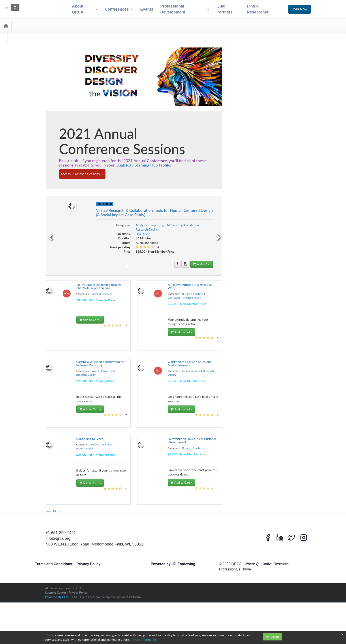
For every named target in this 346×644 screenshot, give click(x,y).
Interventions (56, 312)
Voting (53, 517)
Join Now (300, 8)
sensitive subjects (93, 455)
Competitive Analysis (60, 209)
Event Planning (93, 272)
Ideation (74, 299)
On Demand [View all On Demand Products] (183, 201)
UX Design (105, 503)
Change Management (60, 196)
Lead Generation (58, 316)
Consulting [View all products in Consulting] (252, 295)
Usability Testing (58, 503)
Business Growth (58, 187)
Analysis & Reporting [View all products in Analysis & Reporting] (228, 222)
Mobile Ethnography (82, 339)
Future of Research (95, 290)
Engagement (79, 268)
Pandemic (80, 369)
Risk (92, 441)
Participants (79, 374)
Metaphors (55, 334)
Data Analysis (56, 240)
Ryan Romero (56, 446)
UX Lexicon (55, 508)
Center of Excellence (78, 191)
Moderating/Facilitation (65, 93)
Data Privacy (103, 240)
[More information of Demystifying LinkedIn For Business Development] (270, 438)
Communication (60, 75)
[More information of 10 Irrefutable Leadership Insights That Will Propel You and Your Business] (177, 284)
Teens (111, 481)
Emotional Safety (69, 262)
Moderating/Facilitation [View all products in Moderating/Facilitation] (261, 222)
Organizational (57, 369)
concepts (76, 209)
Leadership (73, 316)
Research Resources (98, 433)
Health (53, 299)
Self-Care (93, 450)
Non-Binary (62, 347)
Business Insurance (77, 187)
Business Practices (62, 66)
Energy (68, 268)
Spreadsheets (102, 464)
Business (76, 183)
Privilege (108, 378)
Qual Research (69, 402)
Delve (90, 249)
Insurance (64, 308)
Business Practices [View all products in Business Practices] (180, 291)
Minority (93, 334)
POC (71, 378)
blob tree (80, 174)
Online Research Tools (87, 365)
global (98, 294)
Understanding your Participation (84, 494)
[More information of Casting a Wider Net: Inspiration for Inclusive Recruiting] (179, 361)
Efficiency (105, 258)
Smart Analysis (75, 459)
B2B (110, 165)
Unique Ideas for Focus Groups (64, 499)
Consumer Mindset (59, 222)
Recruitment (85, 415)
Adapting (93, 152)
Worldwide (91, 525)
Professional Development (184, 8)
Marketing (73, 330)
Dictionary (87, 253)
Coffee (83, 200)
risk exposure (102, 441)
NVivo (96, 347)
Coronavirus (97, 222)
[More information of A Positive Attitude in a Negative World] (268, 284)
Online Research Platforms (62, 365)
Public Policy (80, 396)
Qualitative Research (87, 406)
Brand (90, 174)
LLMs (101, 321)
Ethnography (78, 272)
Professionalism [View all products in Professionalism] (271, 295)
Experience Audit (58, 277)
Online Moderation (93, 356)
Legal (93, 316)
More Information (145, 639)
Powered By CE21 (58, 625)
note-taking (75, 347)
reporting (54, 424)
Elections (54, 262)
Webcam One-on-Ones (61, 521)
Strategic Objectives (59, 477)
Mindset (82, 334)
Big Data (90, 169)
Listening (83, 321)
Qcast (55, 401)
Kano (91, 312)
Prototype (55, 396)
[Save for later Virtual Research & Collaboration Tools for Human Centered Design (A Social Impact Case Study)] (264, 261)
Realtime (61, 415)
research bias (96, 424)
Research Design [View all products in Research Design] (225, 227)
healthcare (63, 299)
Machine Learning (72, 325)
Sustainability (74, 481)
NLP (52, 347)
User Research (87, 503)
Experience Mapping (78, 277)
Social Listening (91, 459)
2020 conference (80, 135)
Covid (74, 227)
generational (73, 294)
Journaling (81, 312)
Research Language (77, 428)
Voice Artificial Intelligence (97, 512)
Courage (66, 227)
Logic (109, 321)
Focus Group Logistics (83, 286)
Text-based (72, 486)
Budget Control (57, 178)
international (95, 308)
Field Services (76, 281)
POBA (64, 378)
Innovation (66, 303)
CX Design (99, 236)
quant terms (96, 411)
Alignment (66, 161)
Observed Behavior (59, 352)
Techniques (88, 481)
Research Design (60, 120)
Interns (107, 308)
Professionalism (60, 102)
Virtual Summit (65, 512)
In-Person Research (104, 303)
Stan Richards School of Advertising (67, 472)
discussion (99, 253)
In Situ (92, 299)
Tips (101, 486)
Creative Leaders (87, 227)
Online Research (96, 361)
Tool (107, 486)
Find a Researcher (259, 8)
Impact (83, 299)
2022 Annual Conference (62, 147)
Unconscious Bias (58, 494)
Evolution (107, 272)
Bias (82, 169)
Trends (80, 490)
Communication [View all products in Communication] (270, 368)
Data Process (56, 244)
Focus (107, 281)
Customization (85, 236)
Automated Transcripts (95, 165)
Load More (132, 509)
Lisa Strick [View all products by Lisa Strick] (221, 231)
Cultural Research (58, 236)
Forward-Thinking (104, 286)
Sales (75, 446)
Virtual (53, 512)
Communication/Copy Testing (96, 205)
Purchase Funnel (96, 396)
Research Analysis (79, 424)
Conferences (117, 8)
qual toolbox (84, 402)
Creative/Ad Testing (82, 231)
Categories (24, 23)
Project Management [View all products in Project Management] (181, 368)
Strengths (105, 477)
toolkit (53, 490)
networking (103, 343)
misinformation (106, 334)
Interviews (70, 312)
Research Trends (74, 437)
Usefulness (72, 503)
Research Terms (57, 437)
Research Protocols (78, 433)
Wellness (91, 521)
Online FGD (99, 352)
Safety (68, 446)
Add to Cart (280, 261)
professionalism (84, 387)
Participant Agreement (60, 374)
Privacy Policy (89, 592)
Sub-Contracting (58, 481)
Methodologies (69, 334)
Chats (85, 196)
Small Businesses (58, 459)
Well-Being (79, 521)
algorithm (54, 161)
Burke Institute (88, 178)
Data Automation (73, 240)
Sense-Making (76, 455)
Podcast (79, 378)
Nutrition (86, 347)
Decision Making (58, 249)
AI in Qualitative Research (73, 156)
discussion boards (58, 258)
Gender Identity (57, 294)
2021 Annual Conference (72, 141)
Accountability (68, 152)
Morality (91, 343)
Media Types (47, 23)
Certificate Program (100, 191)
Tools (60, 490)
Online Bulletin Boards (81, 352)
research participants (98, 428)
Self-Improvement (58, 455)
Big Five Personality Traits (62, 174)
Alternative (78, 161)
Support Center (55, 621)
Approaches (77, 165)
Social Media (107, 459)
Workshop (79, 525)
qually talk (55, 411)
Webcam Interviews (98, 517)
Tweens (89, 490)
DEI (70, 249)
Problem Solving (67, 383)
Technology (100, 481)
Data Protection (72, 244)
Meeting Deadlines (101, 330)
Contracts (84, 222)
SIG (105, 455)
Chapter (76, 196)
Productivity (82, 383)
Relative (62, 419)
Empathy (83, 262)
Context (74, 222)
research (65, 424)
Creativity (98, 231)
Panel (90, 369)
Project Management (63, 111)
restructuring (82, 441)
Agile (52, 156)
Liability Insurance (58, 321)
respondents (67, 441)
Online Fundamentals (60, 356)
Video (88, 508)
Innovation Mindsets (83, 303)
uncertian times (102, 490)
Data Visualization (90, 244)
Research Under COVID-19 (97, 437)
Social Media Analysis (60, 464)
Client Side (55, 200)
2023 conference (90, 146)
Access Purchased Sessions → (161, 171)
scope (82, 446)
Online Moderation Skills (61, 361)
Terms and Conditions (54, 592)
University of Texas (90, 499)
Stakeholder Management (62, 468)
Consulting (56, 84)
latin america (102, 312)
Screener (92, 446)
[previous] (128, 233)
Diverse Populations (78, 258)
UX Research (69, 508)
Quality (102, 406)
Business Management (99, 187)
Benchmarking (57, 169)
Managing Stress (90, 325)
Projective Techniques (82, 392)
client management (98, 196)
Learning (84, 316)
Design (98, 249)
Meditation (85, 330)
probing (54, 383)
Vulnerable (63, 517)
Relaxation (73, 419)
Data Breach (89, 240)
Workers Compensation (61, 525)
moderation (80, 343)
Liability (101, 316)
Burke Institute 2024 (60, 183)
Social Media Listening (83, 464)
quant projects (68, 411)
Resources (55, 441)
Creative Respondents (60, 231)
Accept (273, 637)
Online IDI (77, 356)
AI (58, 156)
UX (97, 503)
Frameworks (56, 290)
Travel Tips (70, 490)
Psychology (67, 396)
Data (108, 236)
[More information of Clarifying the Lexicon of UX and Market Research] (268, 361)
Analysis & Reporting (63, 57)
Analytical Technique (60, 165)
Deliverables (79, 249)
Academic (55, 152)
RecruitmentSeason (102, 415)
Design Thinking (57, 253)
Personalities (93, 374)
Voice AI (78, 512)
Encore (56, 267)
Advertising (105, 152)
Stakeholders (82, 468)
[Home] (6, 23)
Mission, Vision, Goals (60, 339)
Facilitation (95, 277)
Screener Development (61, 450)
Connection (89, 217)
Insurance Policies (79, 308)
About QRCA (82, 8)
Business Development (93, 183)
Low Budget (55, 325)
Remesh (84, 419)
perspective (106, 374)
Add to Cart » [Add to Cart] (168, 317)
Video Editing (99, 508)
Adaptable (82, 152)
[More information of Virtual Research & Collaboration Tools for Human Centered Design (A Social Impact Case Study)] (256, 261)
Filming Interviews (93, 281)
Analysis (91, 160)
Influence (54, 303)
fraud (66, 290)
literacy (93, 321)
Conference (66, 216)
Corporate (55, 227)
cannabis (54, 191)
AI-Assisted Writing (97, 156)
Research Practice (58, 433)
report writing (97, 419)
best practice (72, 169)
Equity (90, 268)
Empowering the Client (100, 262)
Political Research (93, 378)
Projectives (100, 392)
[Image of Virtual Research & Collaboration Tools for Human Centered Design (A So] (150, 203)
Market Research (58, 330)
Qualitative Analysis (63, 406)
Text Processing (57, 486)
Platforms (54, 378)
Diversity (94, 258)
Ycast (101, 525)
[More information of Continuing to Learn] (168, 436)
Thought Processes (88, 486)
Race (52, 415)
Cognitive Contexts (97, 200)
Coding (74, 200)
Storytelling (91, 472)
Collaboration (56, 205)
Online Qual (81, 361)
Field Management (59, 281)
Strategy (94, 477)
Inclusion (101, 299)
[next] (297, 233)
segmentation (80, 450)
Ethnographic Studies (60, 272)
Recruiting (72, 415)
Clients (66, 200)
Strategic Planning (80, 477)
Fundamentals (77, 290)
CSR (107, 231)
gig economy (87, 294)
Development (73, 253)
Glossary (107, 294)
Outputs (70, 369)
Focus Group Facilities (60, 286)
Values (80, 508)
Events (145, 8)
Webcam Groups (78, 517)
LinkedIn (73, 321)
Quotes (107, 411)
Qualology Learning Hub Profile (221, 162)
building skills (73, 178)
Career (63, 191)
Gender (109, 290)
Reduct (53, 419)
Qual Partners (225, 8)
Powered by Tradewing (173, 592)
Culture (72, 236)
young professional (59, 530)
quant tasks (83, 411)
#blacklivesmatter (58, 136)
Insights (54, 308)
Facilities (106, 277)
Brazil (97, 174)
